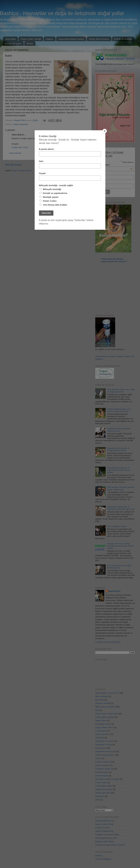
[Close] (105, 131)
